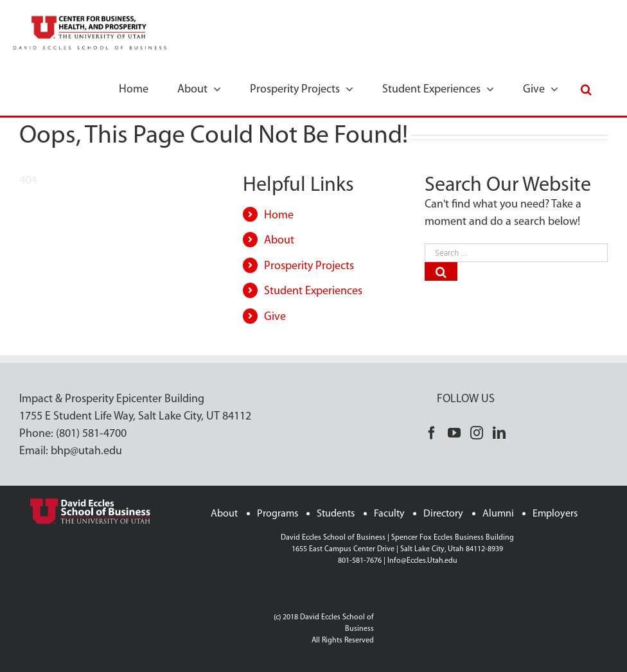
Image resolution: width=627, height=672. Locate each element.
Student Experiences (313, 291)
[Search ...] (516, 253)
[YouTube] (454, 433)
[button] (586, 88)
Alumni (498, 514)
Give (275, 317)
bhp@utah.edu (86, 451)
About (279, 241)
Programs (278, 514)
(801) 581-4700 (91, 434)
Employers (555, 514)
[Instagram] (477, 433)
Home (279, 216)
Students (336, 514)
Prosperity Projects (309, 266)
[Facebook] (432, 433)
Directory (443, 514)
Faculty (389, 514)
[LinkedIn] (499, 433)
